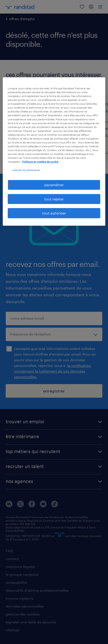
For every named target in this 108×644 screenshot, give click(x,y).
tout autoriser (54, 213)
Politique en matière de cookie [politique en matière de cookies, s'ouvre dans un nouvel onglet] (40, 162)
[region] (54, 151)
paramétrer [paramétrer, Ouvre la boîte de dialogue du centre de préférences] (54, 185)
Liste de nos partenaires (26, 170)
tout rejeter (54, 199)
